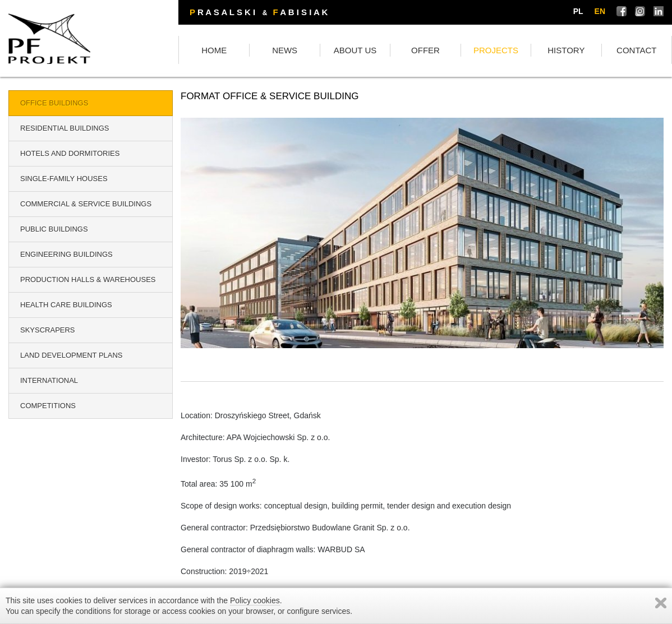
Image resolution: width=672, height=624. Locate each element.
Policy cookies (255, 600)
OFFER (425, 50)
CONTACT (636, 50)
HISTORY (566, 50)
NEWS (285, 50)
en (600, 11)
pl (578, 11)
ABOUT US (355, 50)
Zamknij (661, 603)
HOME (214, 50)
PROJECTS (496, 50)
